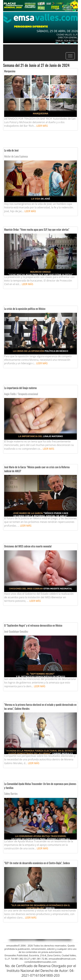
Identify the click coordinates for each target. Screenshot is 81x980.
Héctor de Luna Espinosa (16, 156)
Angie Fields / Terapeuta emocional (21, 394)
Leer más (42, 126)
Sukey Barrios (11, 794)
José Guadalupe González (16, 631)
